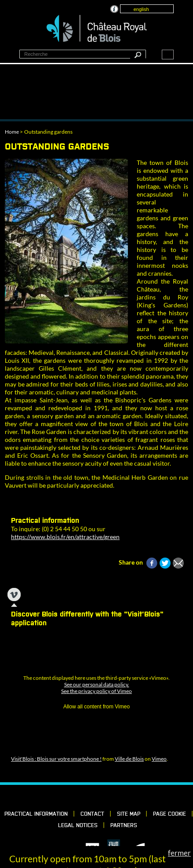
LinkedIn (83, 797)
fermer (179, 853)
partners (124, 826)
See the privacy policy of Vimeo (96, 691)
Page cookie (169, 814)
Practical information (36, 814)
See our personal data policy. (97, 684)
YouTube (127, 797)
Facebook (68, 797)
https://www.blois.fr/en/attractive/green (65, 537)
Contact (92, 814)
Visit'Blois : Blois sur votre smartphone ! (56, 759)
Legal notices (78, 826)
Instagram (113, 797)
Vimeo (159, 759)
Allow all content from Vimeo (96, 707)
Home (12, 132)
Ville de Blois (129, 759)
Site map (129, 814)
